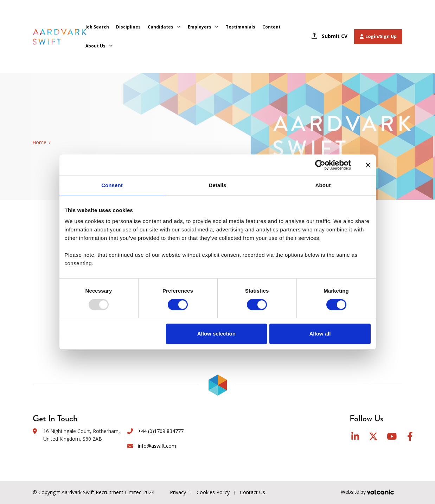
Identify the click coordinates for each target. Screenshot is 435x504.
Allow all (320, 334)
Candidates (161, 27)
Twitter (373, 436)
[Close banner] (368, 165)
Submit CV (335, 36)
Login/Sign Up (378, 36)
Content (271, 27)
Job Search (97, 27)
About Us (95, 46)
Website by (372, 493)
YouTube (392, 436)
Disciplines (128, 27)
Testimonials (241, 27)
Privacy (178, 492)
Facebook (410, 436)
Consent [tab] (112, 185)
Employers (200, 27)
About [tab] (323, 185)
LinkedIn (355, 436)
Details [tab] (218, 185)
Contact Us (253, 492)
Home (40, 142)
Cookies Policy (213, 492)
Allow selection (216, 334)
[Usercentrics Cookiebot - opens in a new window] (320, 165)
